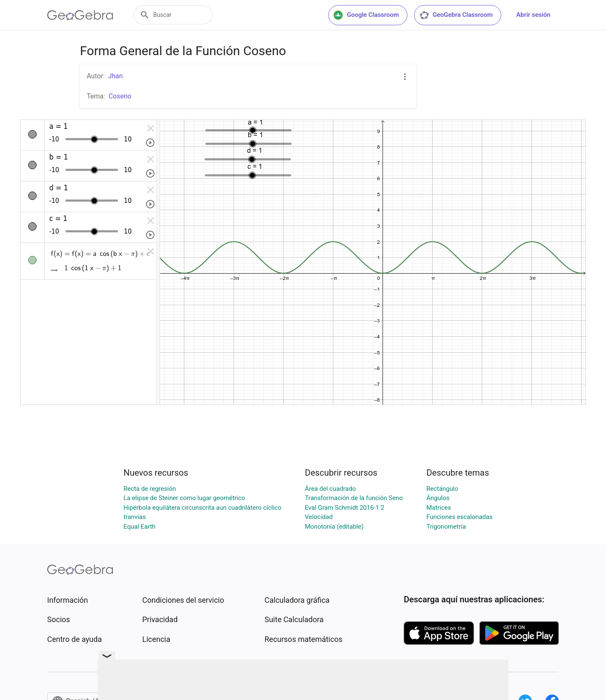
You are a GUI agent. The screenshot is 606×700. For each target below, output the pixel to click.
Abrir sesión (533, 15)
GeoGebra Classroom (456, 15)
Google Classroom (366, 15)
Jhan (116, 76)
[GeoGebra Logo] (80, 15)
